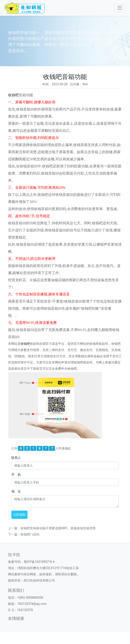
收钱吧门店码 (30, 534)
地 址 (16, 491)
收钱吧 (13, 95)
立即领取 (19, 515)
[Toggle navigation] (120, 8)
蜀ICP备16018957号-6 (39, 562)
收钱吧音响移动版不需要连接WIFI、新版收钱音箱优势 (58, 528)
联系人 (16, 458)
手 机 (16, 475)
